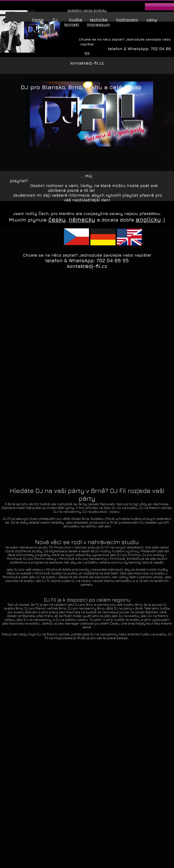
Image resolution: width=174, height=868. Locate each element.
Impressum (98, 24)
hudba (76, 20)
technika (99, 20)
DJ (55, 20)
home (38, 20)
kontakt (72, 24)
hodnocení (127, 20)
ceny (152, 20)
